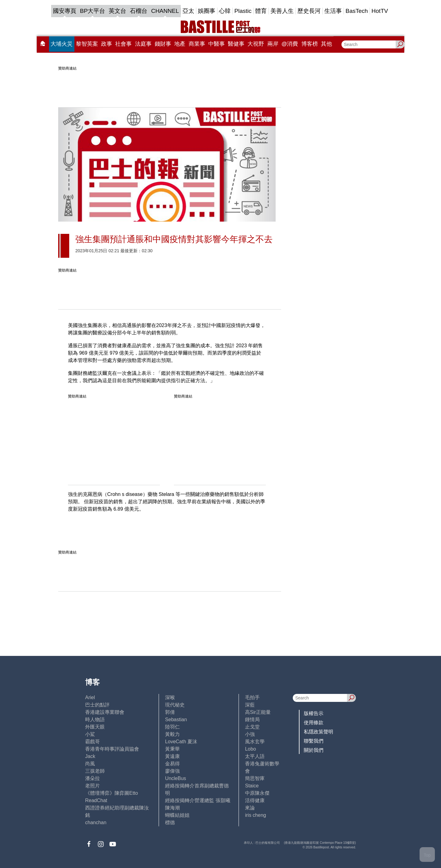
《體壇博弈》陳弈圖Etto (111, 793)
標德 (170, 822)
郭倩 (170, 712)
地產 (180, 44)
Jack (90, 756)
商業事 (197, 44)
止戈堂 (252, 727)
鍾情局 (252, 720)
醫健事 (236, 44)
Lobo (251, 749)
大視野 (256, 44)
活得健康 (255, 800)
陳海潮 (172, 808)
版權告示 (314, 713)
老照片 (92, 786)
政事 (107, 44)
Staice (252, 786)
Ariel (90, 697)
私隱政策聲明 (318, 732)
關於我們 (314, 750)
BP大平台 (92, 11)
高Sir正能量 (258, 712)
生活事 (333, 11)
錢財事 (163, 44)
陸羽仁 (172, 727)
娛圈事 (207, 11)
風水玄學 (255, 742)
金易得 (172, 764)
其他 (326, 44)
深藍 (250, 705)
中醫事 (217, 44)
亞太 (188, 11)
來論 (250, 808)
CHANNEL (165, 11)
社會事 (123, 44)
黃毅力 (172, 734)
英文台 (117, 11)
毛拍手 (252, 697)
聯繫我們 (314, 741)
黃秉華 (172, 749)
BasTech (357, 11)
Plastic (243, 11)
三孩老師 (95, 771)
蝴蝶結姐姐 (177, 815)
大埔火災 (62, 44)
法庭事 (143, 44)
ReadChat (96, 800)
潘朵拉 (92, 778)
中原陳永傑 (257, 793)
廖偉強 (172, 771)
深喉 (170, 697)
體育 (261, 11)
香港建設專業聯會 (105, 712)
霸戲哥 (92, 742)
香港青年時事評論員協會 (112, 749)
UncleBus (175, 778)
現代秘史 (175, 705)
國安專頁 (65, 11)
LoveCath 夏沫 (181, 742)
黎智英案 (87, 44)
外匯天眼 (95, 727)
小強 (250, 734)
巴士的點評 (97, 705)
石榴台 (139, 11)
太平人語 (255, 756)
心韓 (225, 11)
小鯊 (90, 734)
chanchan (96, 822)
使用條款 (314, 723)
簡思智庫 (255, 778)
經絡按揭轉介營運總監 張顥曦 (198, 800)
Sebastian (176, 720)
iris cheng (255, 815)
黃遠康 (172, 756)
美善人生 (282, 11)
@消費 (290, 44)
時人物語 (95, 720)
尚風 (90, 764)
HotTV (380, 11)
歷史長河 (309, 11)
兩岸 (273, 44)
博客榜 (310, 44)
